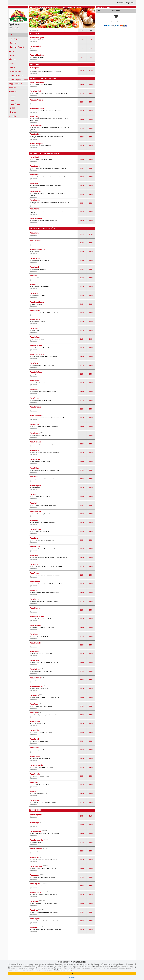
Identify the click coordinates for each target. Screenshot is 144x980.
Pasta (11, 55)
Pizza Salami (34, 233)
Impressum (130, 3)
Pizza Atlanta (35, 209)
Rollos (12, 63)
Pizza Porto (34, 276)
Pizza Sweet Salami (37, 302)
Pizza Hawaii (34, 267)
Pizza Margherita (36, 815)
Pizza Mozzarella (36, 849)
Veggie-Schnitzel (16, 84)
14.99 (91, 84)
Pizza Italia (34, 293)
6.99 (82, 40)
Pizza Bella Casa (36, 372)
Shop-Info (121, 3)
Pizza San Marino (36, 866)
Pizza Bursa (34, 564)
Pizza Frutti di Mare (37, 617)
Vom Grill (13, 88)
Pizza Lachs (34, 634)
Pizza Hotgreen (35, 678)
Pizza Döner (34, 538)
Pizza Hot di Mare (36, 687)
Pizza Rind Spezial (36, 765)
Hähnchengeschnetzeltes (19, 80)
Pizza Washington (36, 144)
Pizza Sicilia (34, 363)
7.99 (91, 40)
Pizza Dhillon (34, 468)
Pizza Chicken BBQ (37, 82)
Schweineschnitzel (16, 71)
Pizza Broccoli (35, 459)
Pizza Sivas (34, 910)
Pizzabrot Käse (35, 46)
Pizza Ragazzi (14, 39)
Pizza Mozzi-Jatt (36, 892)
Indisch (12, 67)
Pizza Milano (34, 389)
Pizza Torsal (34, 739)
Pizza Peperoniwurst (37, 250)
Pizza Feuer (34, 704)
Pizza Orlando (35, 200)
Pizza (11, 35)
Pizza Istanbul (35, 722)
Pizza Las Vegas (36, 125)
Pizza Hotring (35, 669)
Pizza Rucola (34, 424)
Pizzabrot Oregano (37, 37)
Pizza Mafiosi (35, 756)
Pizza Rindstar (35, 774)
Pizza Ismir (34, 555)
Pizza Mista (34, 477)
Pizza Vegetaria (35, 831)
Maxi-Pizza (13, 43)
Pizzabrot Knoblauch (37, 55)
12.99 (82, 84)
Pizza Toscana (35, 258)
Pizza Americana (36, 346)
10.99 (82, 71)
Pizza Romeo (35, 652)
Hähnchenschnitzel (16, 75)
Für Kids (12, 108)
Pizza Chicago (35, 116)
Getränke (13, 116)
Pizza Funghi (34, 823)
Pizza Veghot (35, 875)
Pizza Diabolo (35, 311)
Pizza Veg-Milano (36, 884)
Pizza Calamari (35, 625)
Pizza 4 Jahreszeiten (37, 354)
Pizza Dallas (34, 183)
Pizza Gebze (34, 599)
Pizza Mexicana (35, 442)
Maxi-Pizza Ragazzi (17, 47)
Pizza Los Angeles (36, 100)
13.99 (91, 260)
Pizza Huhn (34, 503)
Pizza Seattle (35, 175)
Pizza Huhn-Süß (35, 512)
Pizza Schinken (35, 241)
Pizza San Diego (36, 134)
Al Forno (12, 59)
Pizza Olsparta (35, 919)
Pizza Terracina (35, 407)
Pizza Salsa (34, 713)
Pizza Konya (34, 800)
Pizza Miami (34, 157)
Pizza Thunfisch (36, 608)
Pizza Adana (34, 660)
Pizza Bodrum (35, 582)
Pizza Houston (35, 191)
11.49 (82, 234)
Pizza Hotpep (35, 337)
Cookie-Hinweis (18, 970)
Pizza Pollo (34, 494)
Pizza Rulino (34, 748)
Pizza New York (35, 91)
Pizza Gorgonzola (36, 840)
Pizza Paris (34, 285)
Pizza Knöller (34, 730)
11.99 (91, 71)
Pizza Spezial (34, 451)
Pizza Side (33, 927)
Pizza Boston (35, 166)
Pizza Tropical (35, 319)
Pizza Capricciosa (36, 416)
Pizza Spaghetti (35, 486)
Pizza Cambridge (36, 218)
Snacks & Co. (14, 92)
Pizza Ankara (34, 573)
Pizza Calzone (35, 433)
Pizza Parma (34, 381)
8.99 (82, 48)
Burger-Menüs (15, 104)
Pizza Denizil (34, 791)
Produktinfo (33, 42)
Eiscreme (13, 112)
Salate (12, 51)
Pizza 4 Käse (34, 857)
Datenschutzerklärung (66, 970)
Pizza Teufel (34, 695)
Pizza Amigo (34, 398)
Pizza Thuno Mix (36, 643)
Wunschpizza (34, 68)
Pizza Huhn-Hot (36, 529)
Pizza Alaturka (35, 590)
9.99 (91, 48)
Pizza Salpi (34, 328)
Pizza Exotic (34, 520)
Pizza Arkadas (35, 547)
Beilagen (13, 96)
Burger (12, 100)
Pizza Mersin (34, 901)
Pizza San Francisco (37, 109)
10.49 (82, 825)
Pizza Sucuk (34, 783)
